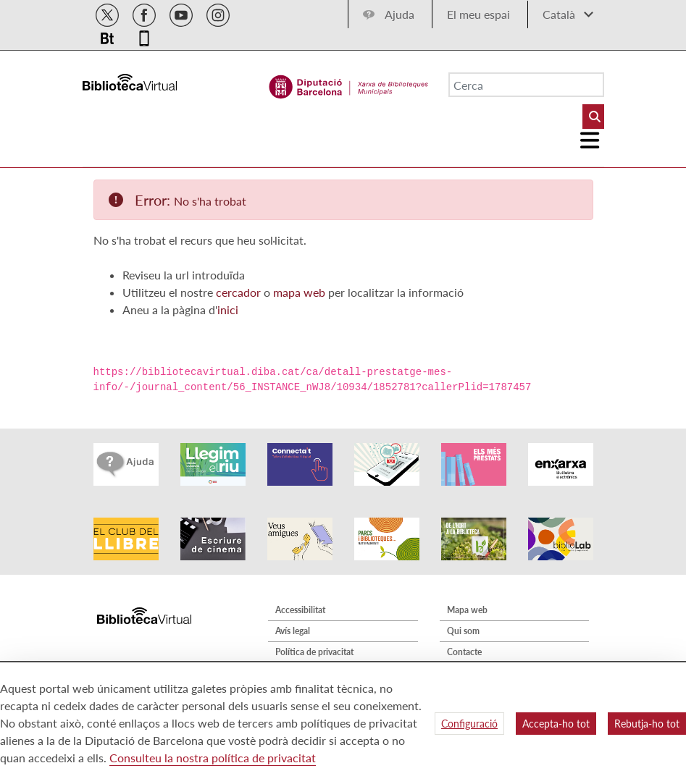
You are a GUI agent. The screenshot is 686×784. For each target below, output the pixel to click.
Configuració (469, 724)
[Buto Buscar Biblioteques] (593, 117)
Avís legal (293, 631)
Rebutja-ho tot (647, 724)
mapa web (299, 292)
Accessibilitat (300, 610)
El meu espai (478, 14)
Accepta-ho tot (556, 724)
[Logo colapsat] (590, 140)
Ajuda (400, 14)
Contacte (464, 652)
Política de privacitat (314, 652)
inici (228, 309)
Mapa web (467, 610)
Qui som (463, 631)
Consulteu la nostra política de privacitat (213, 758)
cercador (238, 292)
